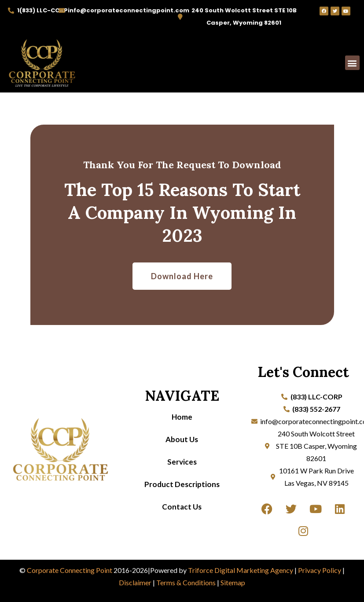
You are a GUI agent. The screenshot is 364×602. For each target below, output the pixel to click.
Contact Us (182, 507)
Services (182, 462)
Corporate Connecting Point (70, 570)
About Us (182, 439)
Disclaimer (135, 582)
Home (182, 417)
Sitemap (233, 582)
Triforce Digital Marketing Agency (241, 570)
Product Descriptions (182, 484)
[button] (352, 63)
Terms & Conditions (186, 582)
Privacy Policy (320, 570)
